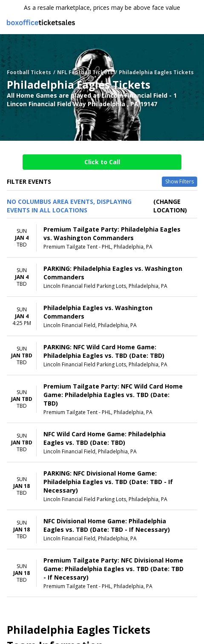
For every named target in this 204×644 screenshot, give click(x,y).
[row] (102, 238)
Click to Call (102, 162)
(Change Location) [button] (170, 206)
